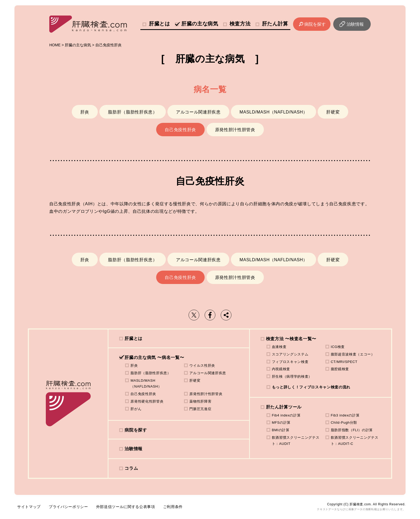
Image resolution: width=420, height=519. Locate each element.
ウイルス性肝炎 (202, 365)
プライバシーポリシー (68, 507)
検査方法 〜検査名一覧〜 (291, 339)
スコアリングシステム (290, 354)
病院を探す (315, 24)
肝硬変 (333, 112)
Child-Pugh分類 (344, 423)
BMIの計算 (281, 430)
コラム (131, 468)
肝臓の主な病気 (200, 24)
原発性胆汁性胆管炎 (235, 130)
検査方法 (240, 24)
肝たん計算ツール (284, 407)
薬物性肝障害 (200, 401)
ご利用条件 (173, 507)
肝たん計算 (275, 24)
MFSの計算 (281, 423)
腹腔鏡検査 (340, 369)
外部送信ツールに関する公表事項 (126, 507)
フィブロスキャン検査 (290, 362)
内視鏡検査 (281, 369)
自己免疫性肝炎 (180, 130)
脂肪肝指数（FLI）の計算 (352, 430)
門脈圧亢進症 (200, 409)
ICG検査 (338, 347)
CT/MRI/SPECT (344, 362)
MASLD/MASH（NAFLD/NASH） (273, 112)
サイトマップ (29, 507)
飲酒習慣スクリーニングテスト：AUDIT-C (355, 441)
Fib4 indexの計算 (286, 415)
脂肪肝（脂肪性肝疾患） (132, 112)
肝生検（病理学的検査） (292, 376)
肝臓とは (160, 24)
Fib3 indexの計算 (345, 415)
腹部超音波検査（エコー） (353, 354)
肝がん (136, 409)
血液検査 (279, 347)
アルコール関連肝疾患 (198, 112)
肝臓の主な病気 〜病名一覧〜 (154, 357)
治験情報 (355, 24)
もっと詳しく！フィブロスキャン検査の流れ (311, 387)
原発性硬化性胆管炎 (147, 401)
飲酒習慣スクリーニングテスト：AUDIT (296, 441)
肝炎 (85, 112)
